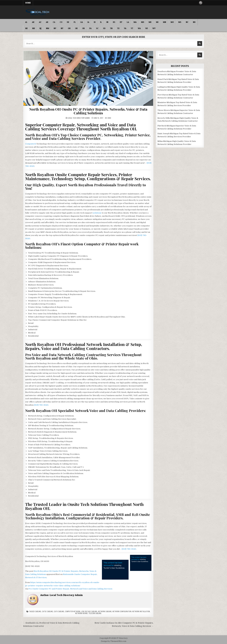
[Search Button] (201, 3)
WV (154, 28)
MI (157, 22)
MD (143, 22)
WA (139, 28)
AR (47, 22)
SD (104, 28)
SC (97, 28)
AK (33, 22)
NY (62, 28)
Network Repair (81, 613)
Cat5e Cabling (47, 611)
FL (75, 22)
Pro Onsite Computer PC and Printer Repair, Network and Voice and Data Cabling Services (70, 589)
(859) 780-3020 (41, 405)
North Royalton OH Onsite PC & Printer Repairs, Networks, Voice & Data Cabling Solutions (88, 111)
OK (76, 28)
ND (194, 22)
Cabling (38, 611)
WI (147, 28)
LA (128, 22)
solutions (97, 213)
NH (34, 28)
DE (68, 22)
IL (101, 22)
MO (172, 22)
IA (88, 22)
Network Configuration (122, 611)
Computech (31, 144)
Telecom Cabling (95, 613)
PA (90, 28)
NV (55, 28)
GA (82, 22)
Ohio (109, 118)
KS (114, 22)
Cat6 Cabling (59, 611)
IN (107, 22)
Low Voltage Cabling (89, 611)
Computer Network (73, 611)
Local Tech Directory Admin (79, 118)
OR (83, 28)
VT (132, 28)
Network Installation (141, 611)
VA (125, 28)
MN (165, 22)
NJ (40, 28)
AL (26, 22)
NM (48, 28)
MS (180, 22)
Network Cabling (105, 611)
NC (187, 22)
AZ (40, 22)
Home (28, 3)
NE (26, 28)
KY (121, 22)
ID (95, 22)
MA (135, 22)
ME (150, 22)
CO (61, 22)
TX (118, 28)
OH (69, 28)
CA (54, 22)
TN (111, 28)
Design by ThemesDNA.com (114, 641)
